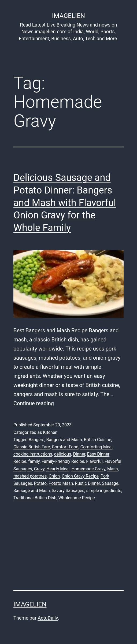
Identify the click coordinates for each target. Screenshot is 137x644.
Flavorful (94, 461)
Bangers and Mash (64, 440)
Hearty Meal (58, 469)
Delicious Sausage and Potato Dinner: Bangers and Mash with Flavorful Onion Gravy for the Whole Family (65, 203)
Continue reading (34, 403)
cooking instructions (33, 454)
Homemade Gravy (88, 469)
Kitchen (50, 432)
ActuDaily (48, 618)
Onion (54, 476)
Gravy (39, 469)
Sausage (110, 483)
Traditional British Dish (35, 498)
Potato (40, 483)
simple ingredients (104, 491)
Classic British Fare (32, 447)
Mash (113, 469)
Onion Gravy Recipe (80, 476)
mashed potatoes (30, 476)
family (34, 461)
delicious (63, 454)
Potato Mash (61, 483)
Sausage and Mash (32, 491)
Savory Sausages (68, 491)
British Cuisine (98, 440)
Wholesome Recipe (76, 498)
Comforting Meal (97, 447)
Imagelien (68, 16)
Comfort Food (65, 447)
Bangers (37, 440)
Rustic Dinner (87, 483)
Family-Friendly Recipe (63, 461)
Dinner (79, 454)
